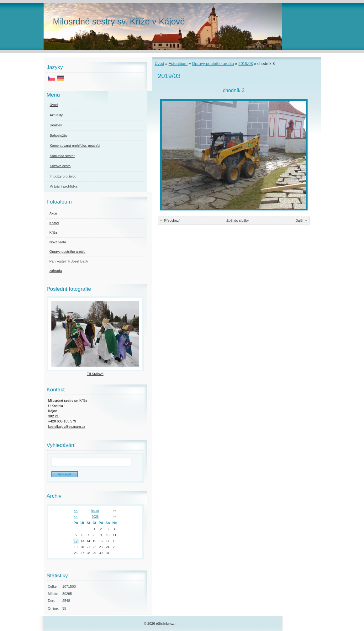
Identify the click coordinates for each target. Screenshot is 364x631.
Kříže (54, 232)
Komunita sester (62, 156)
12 (76, 541)
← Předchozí (170, 220)
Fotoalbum (178, 64)
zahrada (56, 271)
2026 (95, 517)
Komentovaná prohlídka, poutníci (75, 146)
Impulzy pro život (63, 176)
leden (95, 511)
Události (56, 125)
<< (76, 511)
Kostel (54, 223)
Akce (53, 213)
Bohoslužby (59, 135)
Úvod (160, 64)
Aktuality (56, 115)
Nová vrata (58, 242)
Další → (301, 220)
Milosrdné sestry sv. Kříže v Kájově (119, 21)
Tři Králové (95, 374)
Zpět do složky (237, 220)
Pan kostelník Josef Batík (69, 261)
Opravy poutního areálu (213, 64)
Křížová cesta (60, 166)
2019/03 (245, 64)
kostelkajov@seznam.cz (67, 427)
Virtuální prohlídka (64, 186)
